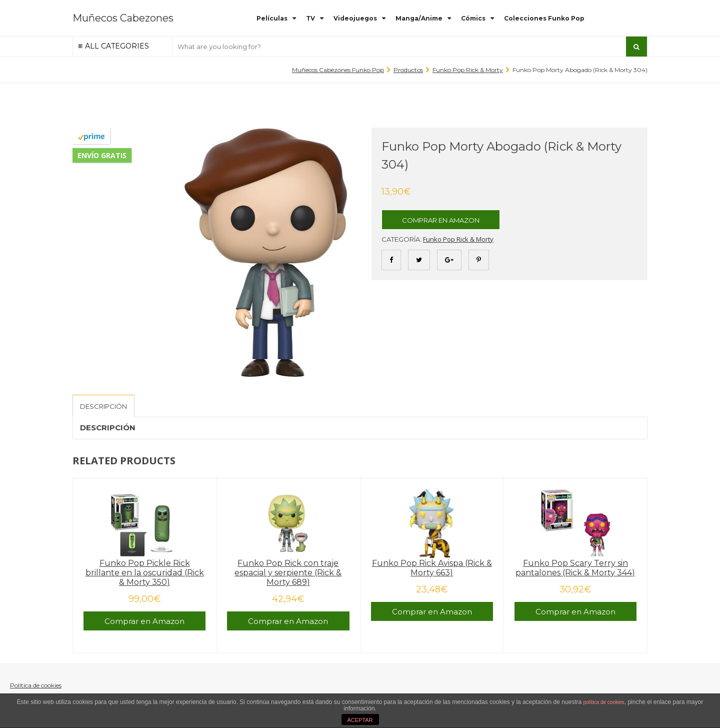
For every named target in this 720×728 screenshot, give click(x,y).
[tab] (103, 406)
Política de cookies (36, 685)
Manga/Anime (419, 18)
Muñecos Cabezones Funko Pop (338, 70)
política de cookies (604, 702)
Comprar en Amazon (441, 220)
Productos (408, 70)
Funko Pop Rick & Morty (468, 70)
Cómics (473, 18)
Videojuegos (355, 18)
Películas (272, 18)
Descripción (103, 406)
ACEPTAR (360, 720)
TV (310, 18)
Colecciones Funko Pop (544, 18)
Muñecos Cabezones (123, 18)
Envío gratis (102, 155)
